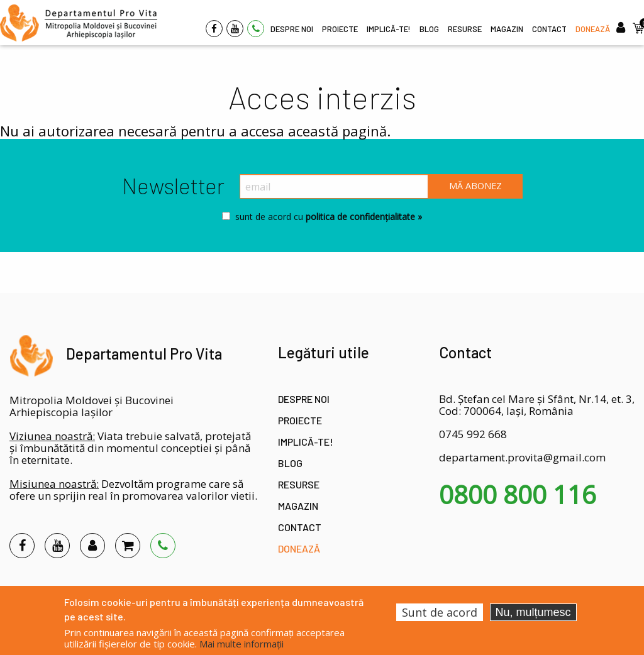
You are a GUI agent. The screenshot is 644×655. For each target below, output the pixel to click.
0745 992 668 (473, 434)
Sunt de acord (440, 612)
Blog (290, 463)
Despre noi (304, 399)
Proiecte (300, 420)
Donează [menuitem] (593, 29)
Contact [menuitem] (549, 29)
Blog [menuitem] (429, 29)
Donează (299, 548)
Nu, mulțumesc (533, 612)
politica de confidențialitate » (363, 217)
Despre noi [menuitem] (292, 29)
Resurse (299, 484)
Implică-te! (306, 442)
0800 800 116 (518, 495)
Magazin (298, 506)
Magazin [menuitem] (507, 29)
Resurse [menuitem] (465, 29)
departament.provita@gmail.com (522, 457)
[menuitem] (79, 23)
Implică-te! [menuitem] (389, 29)
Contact (300, 527)
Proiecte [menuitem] (340, 29)
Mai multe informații (241, 644)
